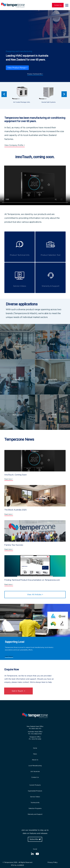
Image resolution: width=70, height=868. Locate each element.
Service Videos (35, 797)
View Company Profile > (15, 145)
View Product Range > (17, 68)
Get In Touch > (18, 691)
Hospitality (53, 379)
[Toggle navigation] (67, 5)
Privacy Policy (52, 862)
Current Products (35, 785)
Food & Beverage (53, 416)
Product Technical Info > (35, 74)
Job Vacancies (35, 771)
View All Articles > (35, 595)
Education (18, 379)
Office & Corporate (17, 345)
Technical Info (35, 803)
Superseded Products (35, 791)
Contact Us (58, 5)
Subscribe (35, 839)
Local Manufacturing (35, 766)
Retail (52, 344)
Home (35, 748)
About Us (35, 760)
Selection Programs (35, 808)
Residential (17, 415)
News (35, 754)
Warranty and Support (35, 814)
